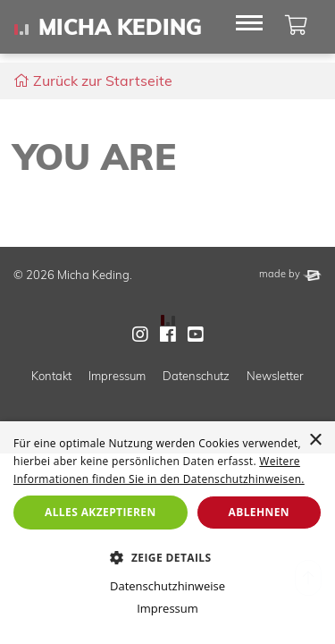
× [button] (315, 441)
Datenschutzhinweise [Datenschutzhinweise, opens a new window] (167, 586)
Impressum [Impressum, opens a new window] (167, 608)
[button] (167, 557)
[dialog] (167, 533)
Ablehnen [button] (259, 512)
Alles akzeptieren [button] (100, 512)
